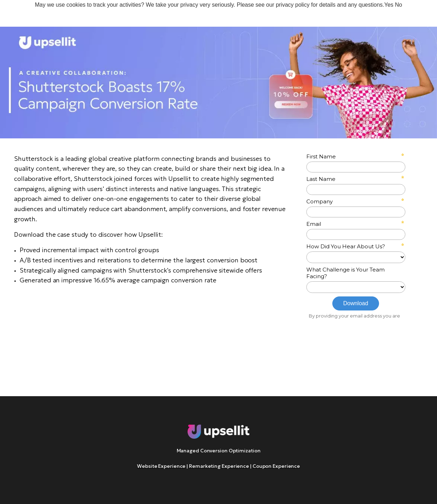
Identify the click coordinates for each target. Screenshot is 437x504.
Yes (389, 5)
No (398, 5)
